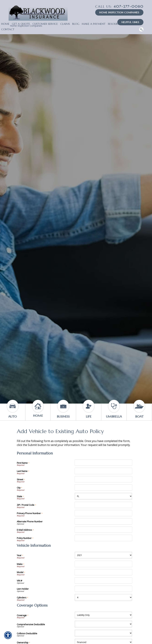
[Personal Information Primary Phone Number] (103, 513)
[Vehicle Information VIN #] (103, 580)
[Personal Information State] (103, 496)
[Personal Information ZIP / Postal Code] (103, 505)
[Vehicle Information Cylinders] (103, 597)
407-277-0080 (119, 7)
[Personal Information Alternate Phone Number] (103, 521)
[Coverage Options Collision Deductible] (103, 633)
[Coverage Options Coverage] (103, 615)
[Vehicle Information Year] (103, 555)
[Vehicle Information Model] (103, 572)
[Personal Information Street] (103, 479)
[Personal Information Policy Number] (103, 538)
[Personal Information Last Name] (103, 471)
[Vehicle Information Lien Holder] (103, 589)
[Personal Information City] (103, 487)
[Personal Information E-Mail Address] (103, 530)
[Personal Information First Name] (103, 463)
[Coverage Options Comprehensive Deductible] (103, 624)
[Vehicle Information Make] (103, 564)
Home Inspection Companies (119, 12)
